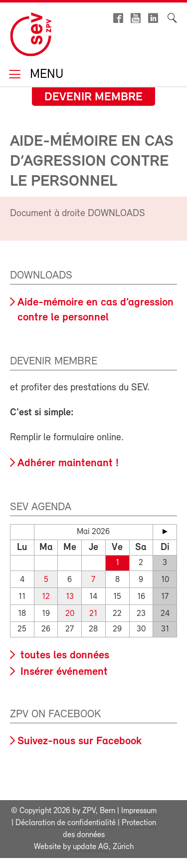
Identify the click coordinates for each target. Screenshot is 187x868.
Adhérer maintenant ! (68, 463)
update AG (91, 847)
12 (46, 597)
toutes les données (63, 656)
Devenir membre (93, 97)
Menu (45, 75)
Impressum (139, 811)
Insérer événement (63, 672)
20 (70, 614)
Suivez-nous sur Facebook (80, 741)
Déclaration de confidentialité (66, 823)
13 (70, 597)
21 (93, 614)
